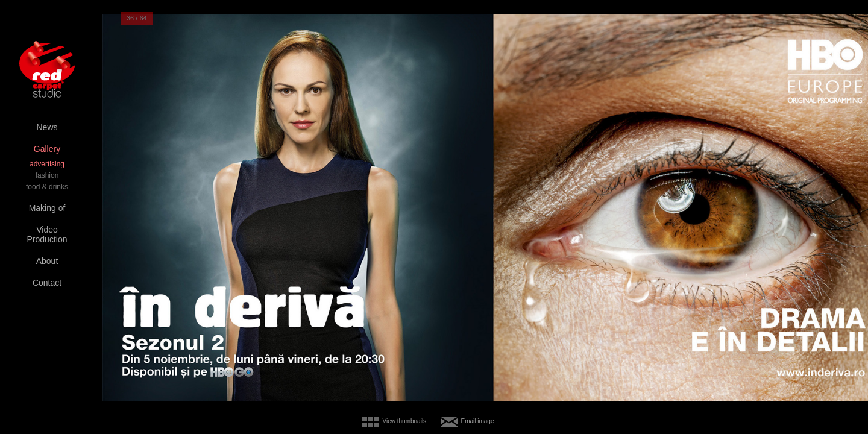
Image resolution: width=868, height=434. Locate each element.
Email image (477, 421)
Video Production (47, 234)
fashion (47, 175)
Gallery (47, 149)
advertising (47, 164)
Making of (47, 208)
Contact (47, 283)
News (47, 127)
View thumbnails (404, 421)
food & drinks (47, 187)
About (47, 261)
